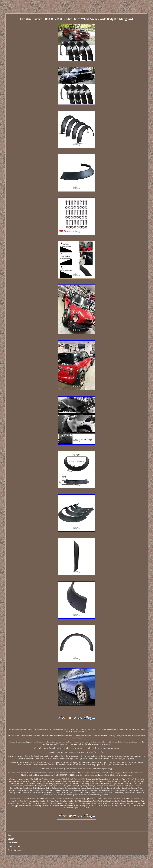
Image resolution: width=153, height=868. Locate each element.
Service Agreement (15, 850)
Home (10, 835)
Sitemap (11, 839)
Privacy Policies (14, 846)
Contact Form (13, 842)
